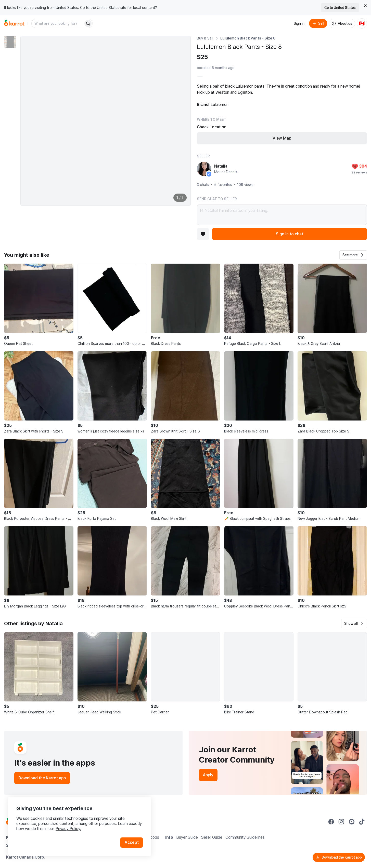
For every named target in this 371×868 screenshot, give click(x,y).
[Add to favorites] (203, 234)
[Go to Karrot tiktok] (362, 822)
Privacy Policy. (68, 829)
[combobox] (58, 23)
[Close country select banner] (365, 6)
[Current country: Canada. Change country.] (362, 23)
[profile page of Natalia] (204, 169)
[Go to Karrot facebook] (331, 822)
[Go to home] (14, 23)
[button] (353, 255)
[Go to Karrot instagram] (341, 822)
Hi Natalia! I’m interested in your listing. (282, 215)
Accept (132, 842)
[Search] (88, 23)
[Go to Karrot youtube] (352, 822)
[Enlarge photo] (106, 121)
